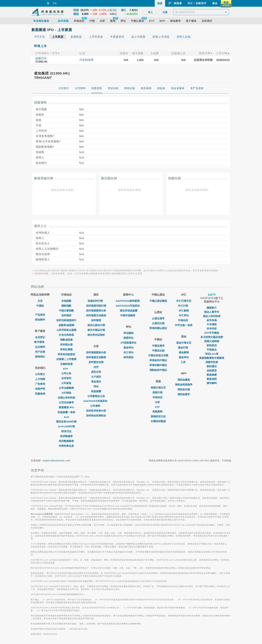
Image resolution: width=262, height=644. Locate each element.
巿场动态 (184, 320)
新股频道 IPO (66, 407)
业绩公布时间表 (66, 398)
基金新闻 (184, 352)
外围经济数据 (158, 421)
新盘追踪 (212, 379)
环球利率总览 (66, 446)
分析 (158, 402)
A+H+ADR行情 (66, 426)
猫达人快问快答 (212, 316)
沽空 (96, 367)
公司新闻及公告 (96, 396)
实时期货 (66, 315)
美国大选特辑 (212, 341)
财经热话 (212, 345)
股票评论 (128, 338)
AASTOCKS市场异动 (96, 401)
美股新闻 (158, 412)
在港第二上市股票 (66, 359)
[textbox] (201, 12)
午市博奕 (212, 324)
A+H (66, 417)
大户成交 (96, 377)
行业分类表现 (66, 335)
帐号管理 (40, 342)
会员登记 (40, 337)
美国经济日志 (158, 416)
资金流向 (96, 382)
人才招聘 (40, 379)
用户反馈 (40, 352)
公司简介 (40, 374)
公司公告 (66, 373)
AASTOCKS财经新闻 (128, 301)
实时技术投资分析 (96, 411)
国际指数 (66, 306)
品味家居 (212, 370)
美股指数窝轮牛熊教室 (212, 358)
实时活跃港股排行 (66, 320)
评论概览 (128, 333)
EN (55, 3)
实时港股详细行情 (96, 306)
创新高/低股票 (66, 325)
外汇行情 (184, 306)
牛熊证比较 (158, 351)
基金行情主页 (184, 343)
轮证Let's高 (212, 354)
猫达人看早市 (212, 312)
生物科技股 (66, 364)
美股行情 (158, 392)
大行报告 (66, 393)
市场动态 (158, 397)
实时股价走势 (96, 362)
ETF (66, 369)
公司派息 (66, 383)
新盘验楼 (212, 375)
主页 (40, 301)
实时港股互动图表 (96, 315)
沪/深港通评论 (128, 343)
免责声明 (40, 389)
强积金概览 (184, 380)
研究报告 (128, 357)
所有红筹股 (66, 349)
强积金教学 (184, 394)
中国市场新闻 (128, 315)
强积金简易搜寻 (184, 385)
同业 (96, 386)
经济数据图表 (66, 441)
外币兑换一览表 (184, 325)
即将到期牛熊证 (158, 365)
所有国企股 (66, 345)
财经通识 (212, 366)
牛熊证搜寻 (158, 346)
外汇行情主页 (184, 301)
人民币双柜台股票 (66, 330)
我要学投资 (212, 362)
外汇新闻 (184, 311)
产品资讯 (40, 315)
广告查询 (40, 384)
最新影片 (212, 308)
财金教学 (40, 320)
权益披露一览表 (66, 412)
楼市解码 (212, 383)
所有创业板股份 (66, 354)
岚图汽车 (41, 58)
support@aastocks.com (56, 460)
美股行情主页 (158, 388)
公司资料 (96, 406)
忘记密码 (40, 347)
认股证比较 (158, 323)
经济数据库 (66, 436)
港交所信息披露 (129, 311)
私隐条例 (40, 394)
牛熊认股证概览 (158, 301)
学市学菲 (212, 329)
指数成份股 (66, 340)
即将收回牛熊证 (158, 360)
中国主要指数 (66, 311)
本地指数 (66, 301)
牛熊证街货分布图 (158, 355)
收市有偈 (212, 320)
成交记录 (96, 372)
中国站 (40, 306)
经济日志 (66, 431)
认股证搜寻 (158, 318)
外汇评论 (128, 352)
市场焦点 (212, 350)
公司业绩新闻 (66, 388)
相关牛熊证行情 (96, 330)
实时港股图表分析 (96, 311)
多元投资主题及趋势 (212, 337)
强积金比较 (184, 389)
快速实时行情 (96, 301)
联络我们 (40, 357)
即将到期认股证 (158, 328)
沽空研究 (66, 378)
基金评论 (128, 348)
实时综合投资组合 (96, 416)
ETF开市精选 (212, 333)
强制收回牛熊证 (158, 370)
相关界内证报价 (96, 335)
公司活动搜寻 (66, 402)
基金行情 (184, 348)
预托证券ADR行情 (66, 422)
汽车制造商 (86, 60)
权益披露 (96, 391)
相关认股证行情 (96, 325)
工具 (184, 362)
